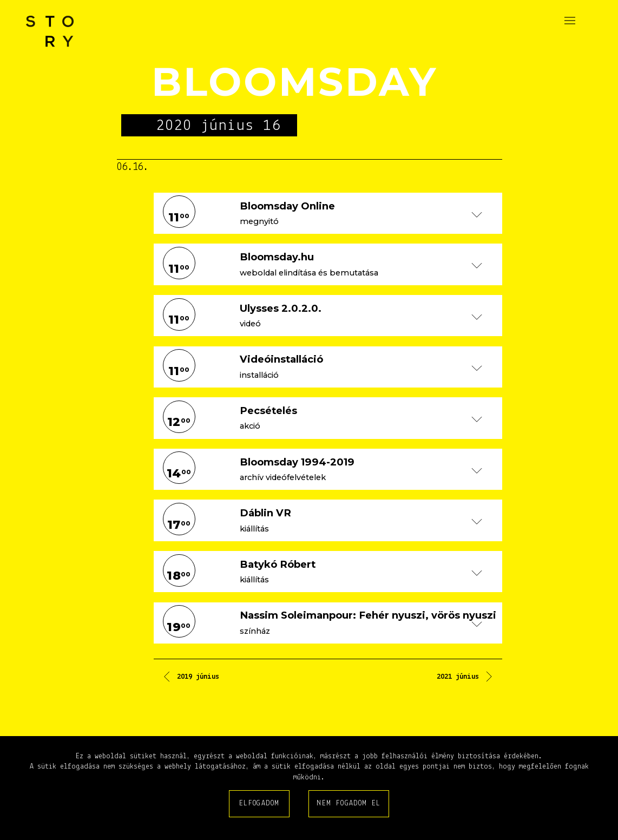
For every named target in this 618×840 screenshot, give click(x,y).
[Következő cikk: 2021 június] (466, 679)
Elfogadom (259, 803)
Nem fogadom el (349, 803)
